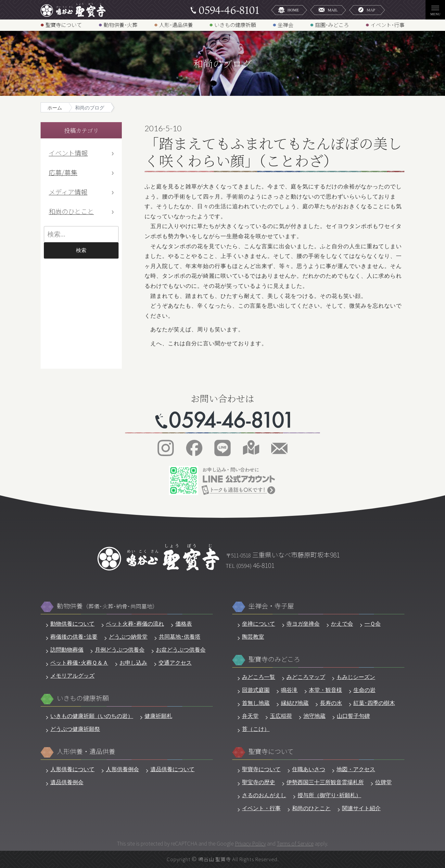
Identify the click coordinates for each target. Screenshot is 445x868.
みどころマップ (306, 677)
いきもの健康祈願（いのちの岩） (92, 716)
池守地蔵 (314, 716)
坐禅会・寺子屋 (271, 606)
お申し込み (133, 663)
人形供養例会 (122, 769)
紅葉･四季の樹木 (374, 703)
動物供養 (107, 606)
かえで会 (342, 624)
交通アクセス (175, 663)
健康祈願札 (158, 716)
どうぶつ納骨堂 (128, 637)
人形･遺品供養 (176, 25)
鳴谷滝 (289, 690)
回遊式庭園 (256, 690)
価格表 (184, 624)
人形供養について (72, 769)
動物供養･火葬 (121, 25)
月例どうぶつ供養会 (120, 650)
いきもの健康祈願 (235, 25)
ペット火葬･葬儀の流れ (135, 624)
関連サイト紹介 (361, 808)
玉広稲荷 (281, 716)
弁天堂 (250, 716)
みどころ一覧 (259, 677)
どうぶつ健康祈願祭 (75, 729)
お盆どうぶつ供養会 (181, 650)
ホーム (55, 108)
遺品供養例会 (67, 782)
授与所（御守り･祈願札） (329, 795)
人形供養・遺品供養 (86, 752)
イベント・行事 (261, 808)
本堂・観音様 (325, 690)
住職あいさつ (309, 769)
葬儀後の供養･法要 (74, 637)
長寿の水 (331, 703)
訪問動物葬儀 (67, 650)
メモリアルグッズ (72, 676)
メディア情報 (68, 192)
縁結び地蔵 (295, 703)
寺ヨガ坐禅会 (303, 624)
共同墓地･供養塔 (180, 637)
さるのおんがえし (264, 795)
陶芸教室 (253, 637)
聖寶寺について (64, 25)
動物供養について (72, 624)
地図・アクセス (356, 769)
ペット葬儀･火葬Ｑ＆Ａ (79, 663)
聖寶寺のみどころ (274, 659)
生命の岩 (364, 690)
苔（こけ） (256, 729)
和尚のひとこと (71, 211)
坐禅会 (286, 25)
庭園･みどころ (332, 25)
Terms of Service (295, 843)
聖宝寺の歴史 (259, 782)
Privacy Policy (250, 843)
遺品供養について (172, 769)
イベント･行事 (388, 25)
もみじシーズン (356, 677)
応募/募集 (63, 172)
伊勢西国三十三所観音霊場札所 (325, 782)
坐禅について (259, 624)
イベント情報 (68, 153)
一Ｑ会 (373, 624)
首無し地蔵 (256, 703)
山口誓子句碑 (353, 716)
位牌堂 (383, 782)
